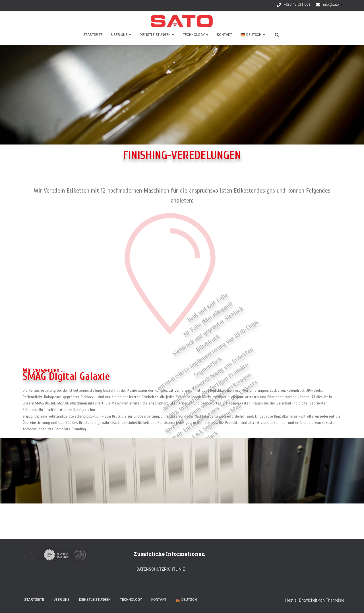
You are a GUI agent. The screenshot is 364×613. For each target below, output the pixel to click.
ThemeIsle (335, 600)
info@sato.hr (333, 5)
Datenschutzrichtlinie (161, 569)
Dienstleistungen (157, 35)
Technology (196, 35)
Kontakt (225, 35)
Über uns (121, 35)
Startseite (93, 35)
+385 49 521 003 (297, 5)
